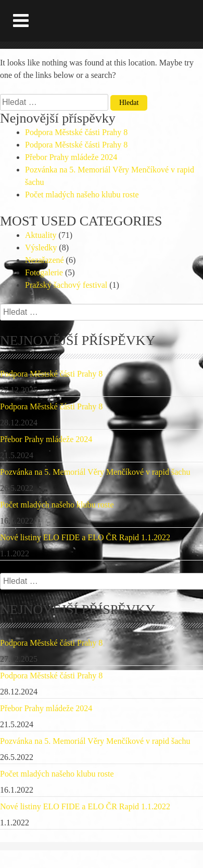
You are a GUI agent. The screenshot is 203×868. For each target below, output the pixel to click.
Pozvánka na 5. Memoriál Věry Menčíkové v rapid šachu (95, 472)
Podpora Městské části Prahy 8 (76, 132)
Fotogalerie (44, 272)
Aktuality (41, 235)
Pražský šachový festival (66, 285)
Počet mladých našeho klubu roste (82, 195)
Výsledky (41, 248)
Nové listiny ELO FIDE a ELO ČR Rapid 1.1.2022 (85, 537)
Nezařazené (45, 260)
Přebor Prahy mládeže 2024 (71, 157)
